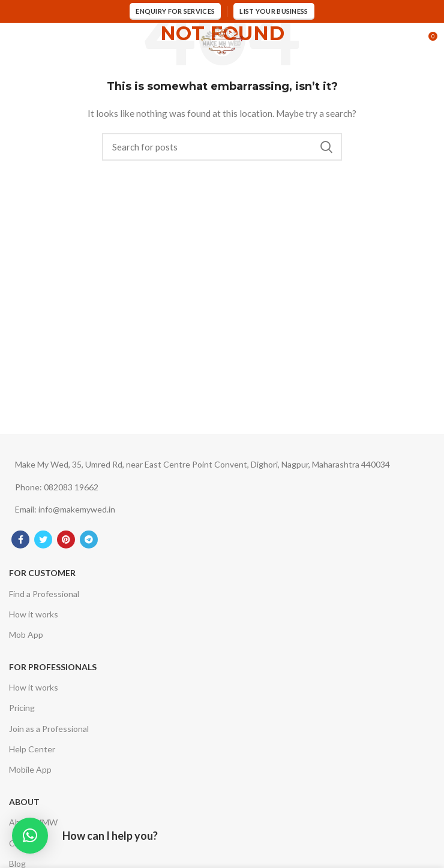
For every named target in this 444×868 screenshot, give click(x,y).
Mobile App (30, 769)
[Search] (222, 147)
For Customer (42, 573)
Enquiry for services (175, 11)
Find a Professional (44, 594)
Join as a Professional (49, 729)
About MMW (33, 822)
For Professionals (53, 667)
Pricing (22, 708)
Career (22, 843)
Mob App (26, 635)
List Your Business (274, 11)
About (24, 802)
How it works (34, 614)
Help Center (32, 749)
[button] (30, 836)
